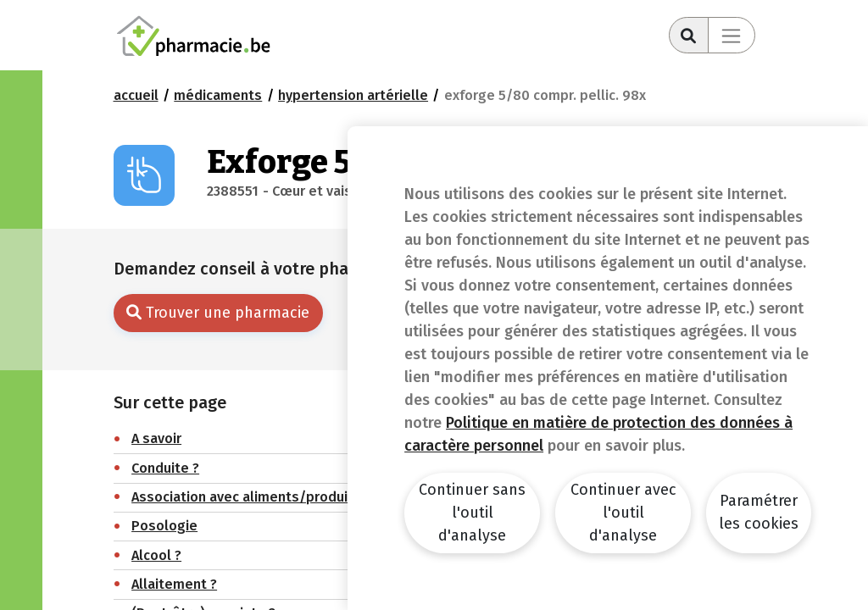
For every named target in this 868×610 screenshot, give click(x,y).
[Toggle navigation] (732, 35)
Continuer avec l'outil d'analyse (623, 513)
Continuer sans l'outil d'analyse (472, 513)
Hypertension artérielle (353, 95)
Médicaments (218, 95)
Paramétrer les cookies (759, 512)
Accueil (136, 95)
